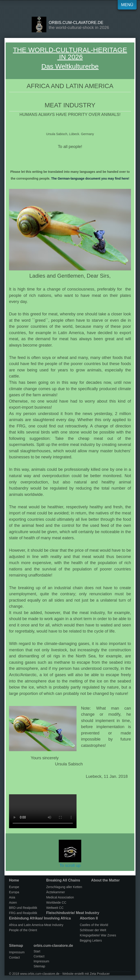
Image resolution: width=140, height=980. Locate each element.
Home (14, 880)
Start (37, 951)
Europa (14, 892)
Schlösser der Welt (93, 930)
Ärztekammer (55, 892)
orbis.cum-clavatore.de (76, 23)
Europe (14, 887)
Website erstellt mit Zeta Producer (86, 974)
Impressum (17, 952)
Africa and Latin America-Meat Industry (36, 925)
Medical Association (60, 897)
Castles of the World (94, 925)
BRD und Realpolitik (23, 908)
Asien (13, 903)
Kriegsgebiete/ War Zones (98, 935)
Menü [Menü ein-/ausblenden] (127, 5)
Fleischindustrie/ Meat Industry (73, 913)
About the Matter (105, 880)
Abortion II (89, 918)
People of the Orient (23, 930)
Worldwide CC (56, 903)
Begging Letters (91, 940)
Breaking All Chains (63, 880)
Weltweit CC (55, 908)
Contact (14, 957)
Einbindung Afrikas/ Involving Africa (40, 918)
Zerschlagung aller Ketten (64, 887)
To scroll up (70, 854)
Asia (12, 897)
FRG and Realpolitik (23, 913)
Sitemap (16, 946)
